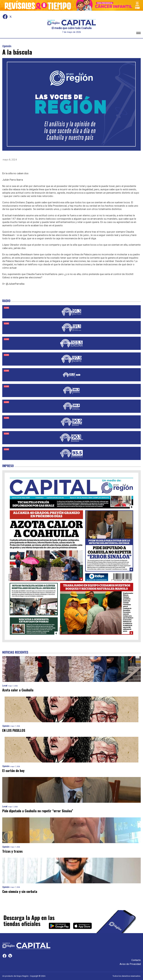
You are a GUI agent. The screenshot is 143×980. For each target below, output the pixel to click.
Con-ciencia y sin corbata (20, 891)
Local (5, 686)
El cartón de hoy (13, 771)
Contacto (136, 960)
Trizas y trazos (12, 851)
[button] (138, 34)
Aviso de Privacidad (130, 964)
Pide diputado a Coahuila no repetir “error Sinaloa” (38, 811)
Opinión (7, 46)
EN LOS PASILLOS (14, 730)
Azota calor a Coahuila (18, 690)
